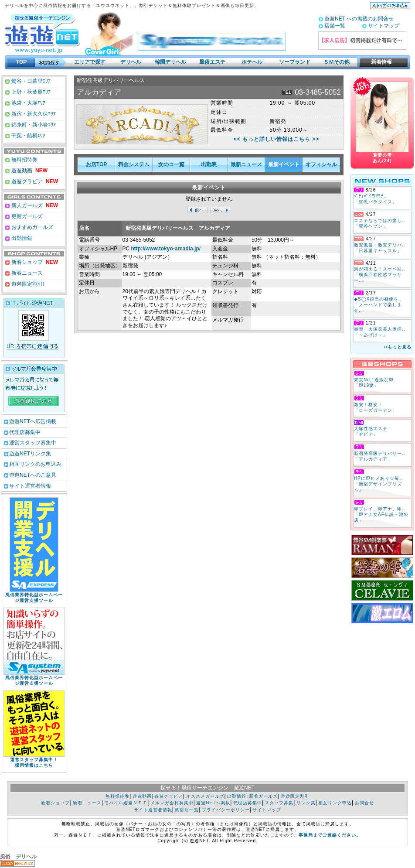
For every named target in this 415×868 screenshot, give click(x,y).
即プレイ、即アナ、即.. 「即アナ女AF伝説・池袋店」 (381, 514)
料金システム (134, 164)
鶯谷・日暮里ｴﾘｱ (30, 81)
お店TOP (96, 164)
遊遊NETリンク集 (30, 454)
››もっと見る (398, 347)
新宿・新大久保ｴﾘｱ (33, 114)
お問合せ (364, 803)
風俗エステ (212, 62)
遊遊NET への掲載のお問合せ (359, 19)
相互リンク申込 (335, 803)
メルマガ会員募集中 (172, 803)
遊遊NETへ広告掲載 (33, 421)
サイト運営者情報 (30, 486)
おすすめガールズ (32, 227)
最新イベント (284, 164)
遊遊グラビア (26, 181)
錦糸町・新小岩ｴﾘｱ (33, 125)
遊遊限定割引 (295, 796)
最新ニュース (246, 164)
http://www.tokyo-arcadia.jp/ (166, 249)
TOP (21, 62)
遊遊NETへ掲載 (213, 803)
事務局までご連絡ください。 (330, 835)
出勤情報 (21, 238)
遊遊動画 (21, 171)
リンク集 (306, 803)
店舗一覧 (335, 26)
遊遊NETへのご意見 (33, 475)
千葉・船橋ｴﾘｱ (28, 136)
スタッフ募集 (279, 803)
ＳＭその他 (337, 62)
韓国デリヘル (170, 62)
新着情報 (379, 62)
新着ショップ (26, 262)
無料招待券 (24, 160)
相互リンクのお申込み (35, 464)
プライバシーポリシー (226, 810)
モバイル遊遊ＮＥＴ (126, 803)
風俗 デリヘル (18, 857)
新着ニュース (26, 273)
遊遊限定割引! (27, 284)
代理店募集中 (25, 432)
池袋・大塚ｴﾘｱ (28, 103)
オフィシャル (321, 164)
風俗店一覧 (187, 810)
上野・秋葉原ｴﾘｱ (30, 92)
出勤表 (209, 164)
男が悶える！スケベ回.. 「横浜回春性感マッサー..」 (380, 275)
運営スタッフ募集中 (33, 443)
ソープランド (295, 62)
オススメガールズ (205, 796)
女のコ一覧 (171, 164)
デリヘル (131, 62)
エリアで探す (90, 62)
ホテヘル (252, 62)
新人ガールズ (34, 205)
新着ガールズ (263, 796)
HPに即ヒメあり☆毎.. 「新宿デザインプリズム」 (378, 484)
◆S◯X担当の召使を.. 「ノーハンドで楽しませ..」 (378, 305)
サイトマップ (384, 26)
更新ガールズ (26, 216)
